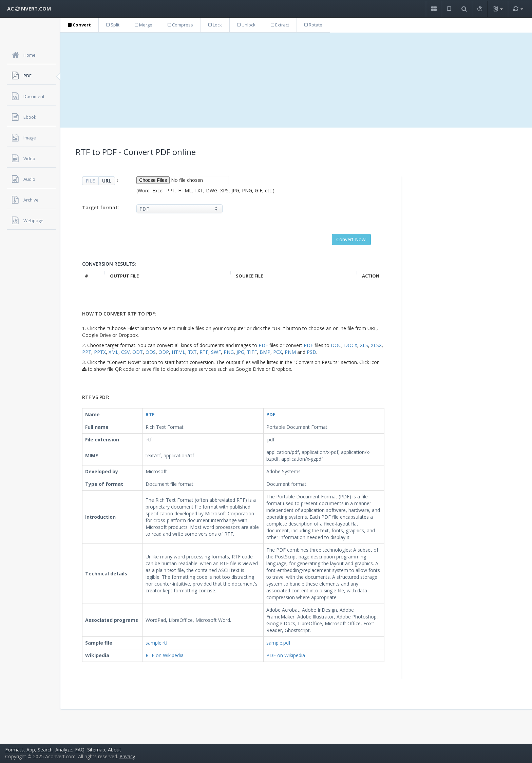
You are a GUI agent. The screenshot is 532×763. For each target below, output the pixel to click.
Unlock (246, 25)
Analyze (64, 750)
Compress (180, 25)
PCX (278, 352)
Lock (215, 25)
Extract (280, 25)
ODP (164, 352)
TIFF (252, 352)
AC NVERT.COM (29, 8)
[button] (434, 9)
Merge (144, 25)
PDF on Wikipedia (286, 655)
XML (113, 352)
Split (113, 25)
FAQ (80, 750)
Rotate (313, 25)
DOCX (351, 345)
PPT (87, 352)
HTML (178, 352)
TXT (192, 352)
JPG (240, 352)
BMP (265, 352)
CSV (125, 352)
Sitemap (96, 750)
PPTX (100, 352)
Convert (79, 25)
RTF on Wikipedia (165, 655)
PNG (229, 352)
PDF (263, 345)
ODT (138, 352)
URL (107, 181)
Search (45, 750)
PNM (290, 352)
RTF (204, 352)
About (115, 750)
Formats (14, 750)
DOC (336, 345)
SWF (216, 352)
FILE (90, 181)
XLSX (376, 345)
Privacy (127, 756)
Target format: (101, 207)
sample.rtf (157, 643)
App (31, 750)
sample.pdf (278, 643)
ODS (151, 352)
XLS (364, 345)
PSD (311, 352)
